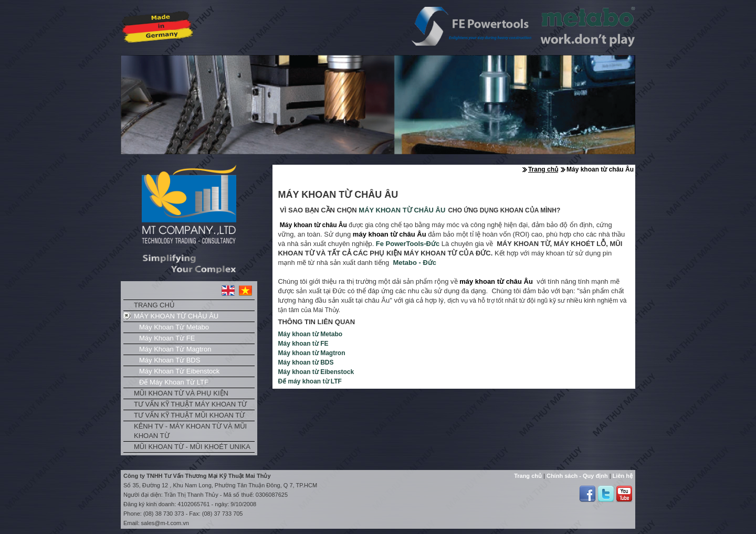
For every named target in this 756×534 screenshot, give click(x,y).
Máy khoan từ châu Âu (176, 316)
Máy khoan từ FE (167, 338)
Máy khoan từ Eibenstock (179, 371)
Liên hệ (622, 476)
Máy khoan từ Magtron (175, 349)
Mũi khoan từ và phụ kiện (181, 393)
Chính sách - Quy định (576, 476)
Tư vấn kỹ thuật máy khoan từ (190, 404)
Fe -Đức (408, 244)
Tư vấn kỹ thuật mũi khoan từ (189, 415)
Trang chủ (154, 305)
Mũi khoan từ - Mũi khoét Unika (192, 447)
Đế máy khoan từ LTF (174, 382)
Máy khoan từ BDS (170, 360)
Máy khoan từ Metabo (174, 327)
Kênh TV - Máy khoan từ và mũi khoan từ (190, 431)
